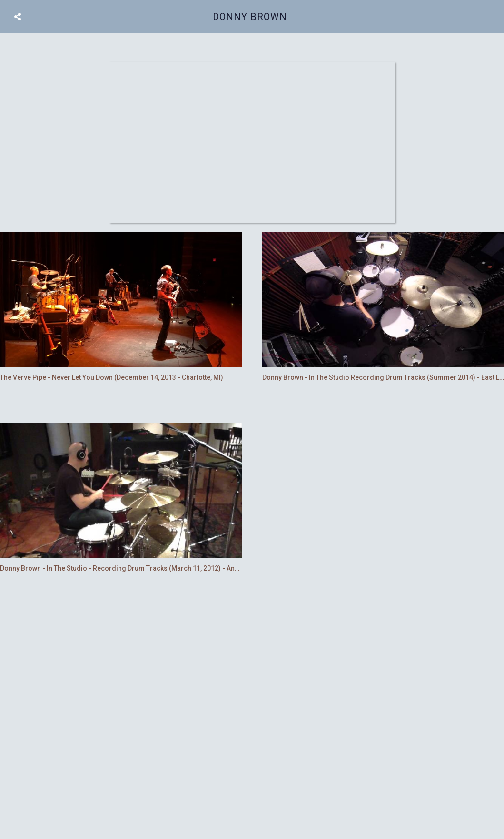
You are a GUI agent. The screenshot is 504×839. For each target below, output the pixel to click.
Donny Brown (250, 17)
